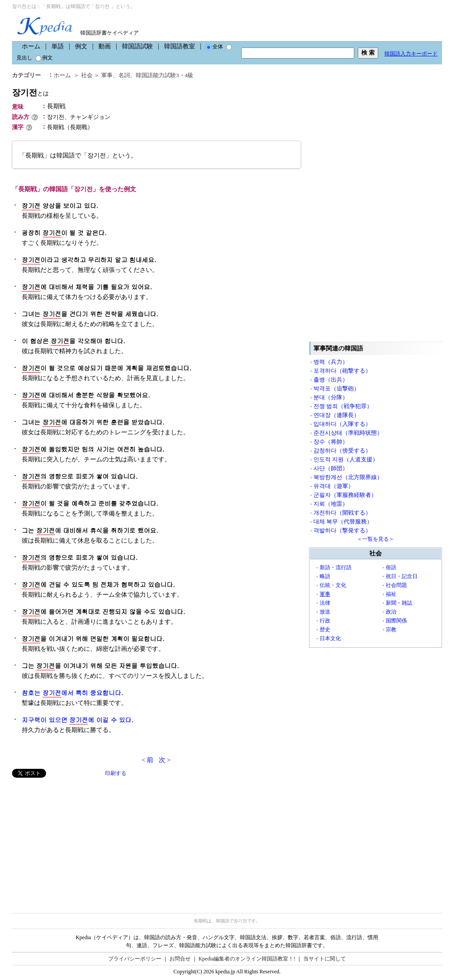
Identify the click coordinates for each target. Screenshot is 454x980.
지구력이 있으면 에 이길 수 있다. (78, 720)
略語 (325, 576)
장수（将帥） (331, 442)
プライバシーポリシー (135, 959)
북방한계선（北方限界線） (348, 477)
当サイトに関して (325, 959)
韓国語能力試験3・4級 (164, 75)
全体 (214, 47)
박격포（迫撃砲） (337, 388)
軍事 (107, 75)
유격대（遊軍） (334, 486)
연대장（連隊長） (337, 415)
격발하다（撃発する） (342, 530)
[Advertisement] (78, 840)
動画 (105, 46)
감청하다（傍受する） (342, 451)
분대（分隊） (331, 397)
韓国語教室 (180, 46)
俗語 (391, 567)
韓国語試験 (137, 46)
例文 (81, 46)
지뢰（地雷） (331, 504)
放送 (325, 612)
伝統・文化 (333, 585)
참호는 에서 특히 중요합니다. (72, 693)
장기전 (30, 92)
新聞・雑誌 (399, 603)
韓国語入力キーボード (411, 54)
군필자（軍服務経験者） (345, 495)
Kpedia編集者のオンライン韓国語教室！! (247, 959)
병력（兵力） (331, 362)
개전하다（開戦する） (342, 513)
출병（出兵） (331, 380)
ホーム (31, 46)
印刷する (116, 773)
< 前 (147, 760)
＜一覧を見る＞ (376, 539)
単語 (58, 46)
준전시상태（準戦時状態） (348, 433)
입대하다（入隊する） (342, 424)
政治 (391, 612)
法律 (325, 603)
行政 (325, 621)
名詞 (124, 75)
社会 (87, 75)
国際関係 (396, 621)
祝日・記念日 (402, 576)
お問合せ (180, 959)
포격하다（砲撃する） (342, 371)
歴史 (325, 630)
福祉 (391, 594)
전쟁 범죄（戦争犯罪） (343, 406)
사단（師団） (331, 468)
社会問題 (396, 585)
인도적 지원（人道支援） (346, 459)
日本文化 (330, 638)
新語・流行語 (336, 567)
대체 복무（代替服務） (343, 521)
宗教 (391, 630)
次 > (165, 760)
